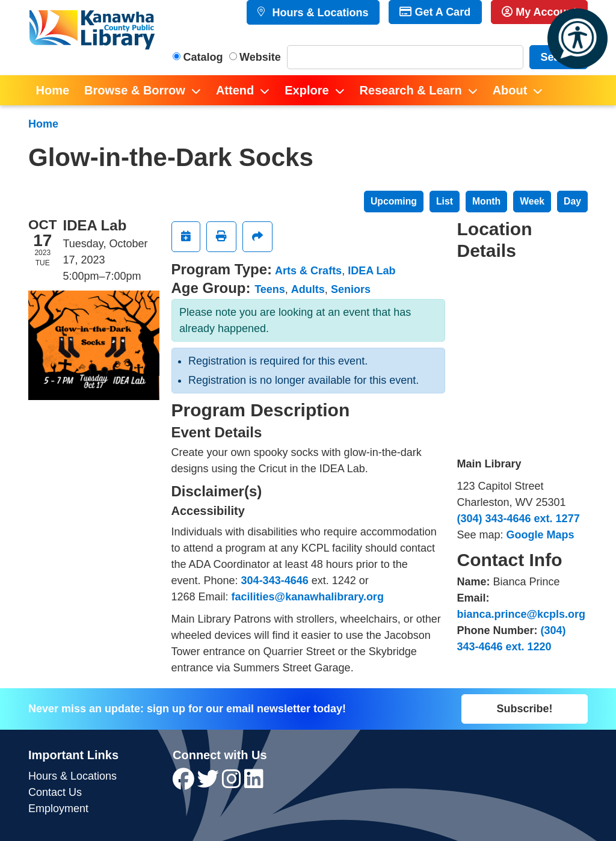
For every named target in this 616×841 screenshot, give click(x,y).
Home (43, 124)
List (445, 201)
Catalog (203, 57)
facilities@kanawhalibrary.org (308, 597)
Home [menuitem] (53, 90)
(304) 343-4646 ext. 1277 (519, 519)
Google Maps (541, 535)
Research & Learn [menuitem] (411, 90)
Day (572, 201)
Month (486, 201)
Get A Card (435, 12)
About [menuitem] (510, 90)
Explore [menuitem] (306, 90)
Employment (58, 809)
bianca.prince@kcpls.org (522, 614)
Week (532, 201)
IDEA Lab (371, 271)
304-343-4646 (275, 581)
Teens (270, 289)
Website (260, 57)
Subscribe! (524, 709)
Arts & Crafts (308, 271)
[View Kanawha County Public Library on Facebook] (185, 783)
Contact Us (55, 792)
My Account (539, 12)
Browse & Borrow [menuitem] (135, 90)
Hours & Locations (319, 13)
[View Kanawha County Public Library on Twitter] (210, 783)
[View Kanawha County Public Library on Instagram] (233, 783)
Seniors (351, 289)
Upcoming (394, 201)
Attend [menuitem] (235, 90)
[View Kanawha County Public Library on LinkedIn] (254, 783)
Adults (308, 289)
